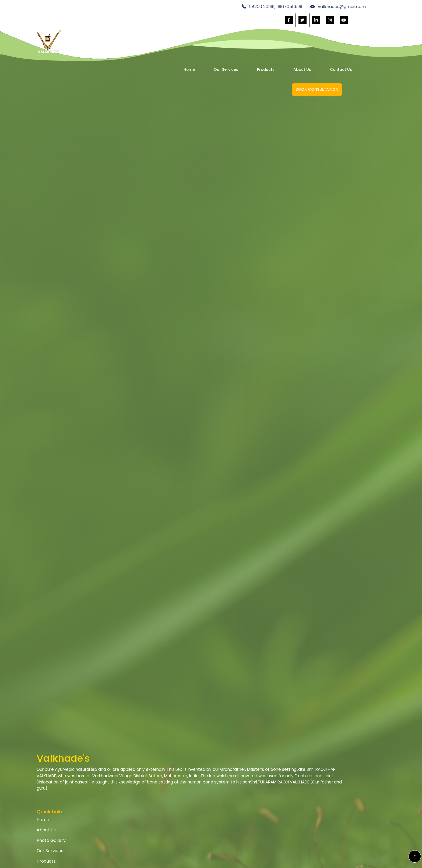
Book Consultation (360, 28)
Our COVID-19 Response (333, 783)
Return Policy (261, 794)
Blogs (193, 825)
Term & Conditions (267, 783)
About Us (261, 28)
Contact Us (300, 28)
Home (148, 28)
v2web (273, 859)
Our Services (185, 28)
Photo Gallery (202, 794)
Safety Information (328, 794)
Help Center (321, 773)
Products (225, 28)
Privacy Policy (262, 773)
